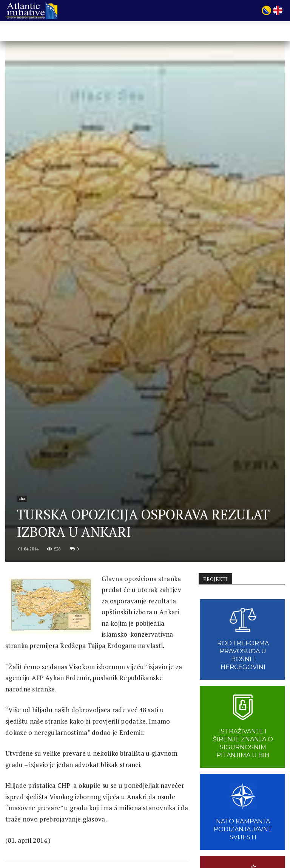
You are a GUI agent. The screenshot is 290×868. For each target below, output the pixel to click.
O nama (98, 32)
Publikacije (166, 32)
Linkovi (225, 32)
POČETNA (66, 32)
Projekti (131, 32)
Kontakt (252, 32)
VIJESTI (199, 32)
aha (22, 498)
